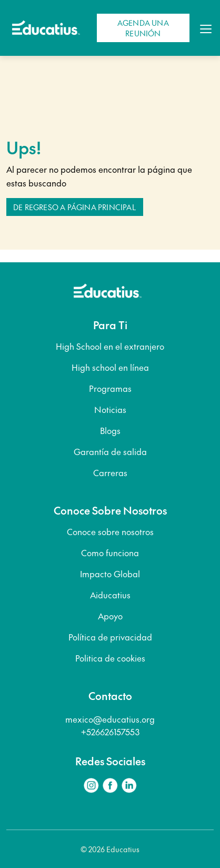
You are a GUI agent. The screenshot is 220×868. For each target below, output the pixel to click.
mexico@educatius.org (110, 719)
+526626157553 (110, 732)
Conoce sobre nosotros (110, 531)
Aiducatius (110, 595)
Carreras (110, 472)
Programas (110, 388)
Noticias (110, 409)
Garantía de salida (110, 451)
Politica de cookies (110, 658)
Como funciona (110, 553)
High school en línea (110, 367)
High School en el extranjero (110, 346)
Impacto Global (110, 574)
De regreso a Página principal (75, 207)
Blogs (110, 430)
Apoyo (110, 616)
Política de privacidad (110, 637)
